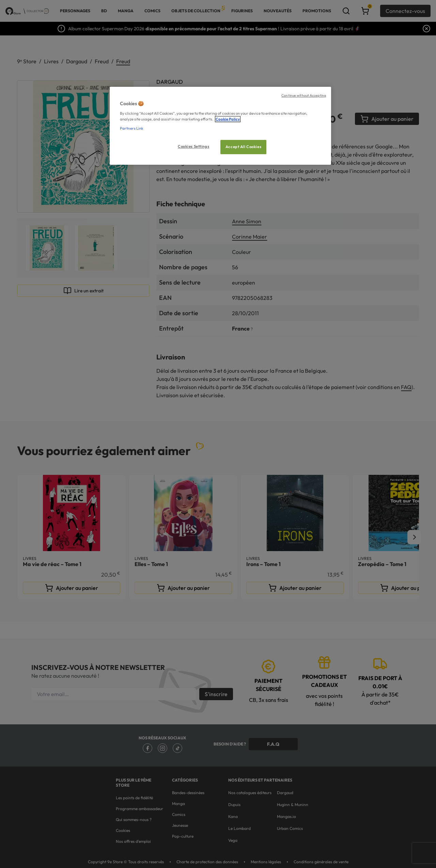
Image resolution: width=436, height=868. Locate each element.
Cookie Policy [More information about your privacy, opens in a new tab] (228, 119)
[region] (220, 126)
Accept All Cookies (243, 147)
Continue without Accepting (304, 95)
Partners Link (132, 128)
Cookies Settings (193, 146)
